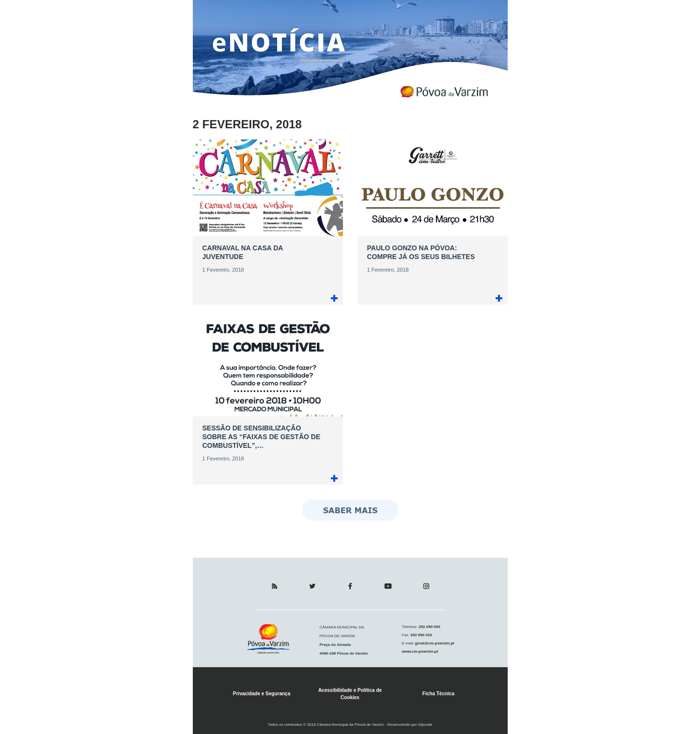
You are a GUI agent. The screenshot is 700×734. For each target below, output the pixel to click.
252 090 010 (421, 635)
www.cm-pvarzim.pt (420, 651)
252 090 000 (429, 627)
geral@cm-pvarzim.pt (434, 643)
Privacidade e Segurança (262, 694)
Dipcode (425, 725)
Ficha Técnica (438, 694)
